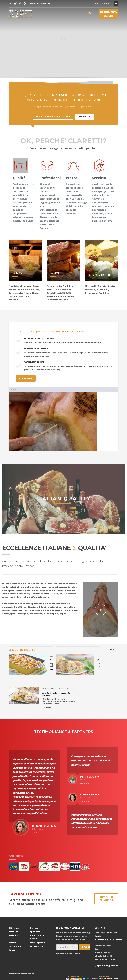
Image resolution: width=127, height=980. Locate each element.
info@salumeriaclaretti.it (108, 910)
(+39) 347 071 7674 (108, 903)
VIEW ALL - (114, 649)
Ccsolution (79, 966)
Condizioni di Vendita (37, 908)
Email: (98, 907)
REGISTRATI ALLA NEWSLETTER (53, 117)
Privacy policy (37, 913)
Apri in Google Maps (106, 936)
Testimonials (15, 917)
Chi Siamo (14, 898)
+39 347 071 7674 (43, 3)
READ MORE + (14, 678)
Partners (13, 906)
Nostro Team (37, 917)
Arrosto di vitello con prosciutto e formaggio (101, 665)
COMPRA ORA (84, 117)
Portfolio (13, 902)
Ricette (34, 898)
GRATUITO (109, 15)
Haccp (12, 921)
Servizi (12, 913)
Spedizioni (36, 902)
